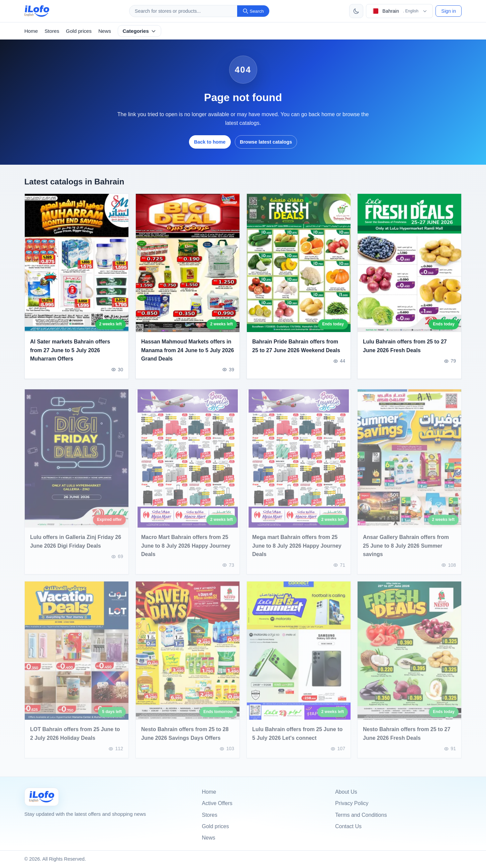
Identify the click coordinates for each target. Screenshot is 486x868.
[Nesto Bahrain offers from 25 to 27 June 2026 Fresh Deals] (409, 656)
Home (31, 31)
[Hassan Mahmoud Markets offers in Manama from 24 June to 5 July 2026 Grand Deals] (188, 263)
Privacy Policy (352, 803)
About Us (346, 792)
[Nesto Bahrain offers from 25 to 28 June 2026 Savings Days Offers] (188, 656)
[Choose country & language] (399, 11)
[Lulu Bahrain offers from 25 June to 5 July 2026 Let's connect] (299, 656)
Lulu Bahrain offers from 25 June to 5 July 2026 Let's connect (297, 739)
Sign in (449, 11)
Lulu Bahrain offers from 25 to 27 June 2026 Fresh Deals (405, 346)
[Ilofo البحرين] (42, 797)
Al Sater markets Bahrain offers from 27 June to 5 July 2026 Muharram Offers (70, 350)
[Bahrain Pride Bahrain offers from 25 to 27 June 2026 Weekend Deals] (299, 263)
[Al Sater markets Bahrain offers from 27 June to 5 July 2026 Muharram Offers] (77, 263)
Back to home (210, 142)
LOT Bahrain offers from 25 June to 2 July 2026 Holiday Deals (75, 739)
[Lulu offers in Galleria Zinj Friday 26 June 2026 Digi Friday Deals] (77, 463)
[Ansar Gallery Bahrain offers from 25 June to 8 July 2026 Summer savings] (409, 463)
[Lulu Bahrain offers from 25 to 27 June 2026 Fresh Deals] (409, 263)
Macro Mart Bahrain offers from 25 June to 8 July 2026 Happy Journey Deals (186, 550)
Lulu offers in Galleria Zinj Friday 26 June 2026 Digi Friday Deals (76, 546)
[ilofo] (37, 11)
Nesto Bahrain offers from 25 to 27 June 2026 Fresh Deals (407, 739)
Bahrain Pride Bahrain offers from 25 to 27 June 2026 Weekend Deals (296, 346)
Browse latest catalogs (266, 142)
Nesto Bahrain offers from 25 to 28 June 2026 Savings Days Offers (185, 739)
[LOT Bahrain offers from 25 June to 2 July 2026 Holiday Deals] (77, 656)
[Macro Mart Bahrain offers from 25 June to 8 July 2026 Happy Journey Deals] (188, 463)
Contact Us (348, 826)
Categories (139, 31)
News (105, 31)
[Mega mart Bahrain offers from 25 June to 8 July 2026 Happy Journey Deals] (299, 463)
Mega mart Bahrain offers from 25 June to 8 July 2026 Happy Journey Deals (297, 550)
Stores (52, 31)
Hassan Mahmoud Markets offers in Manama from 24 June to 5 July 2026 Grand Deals (187, 350)
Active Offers (217, 803)
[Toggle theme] (356, 11)
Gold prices (79, 31)
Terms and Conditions (361, 815)
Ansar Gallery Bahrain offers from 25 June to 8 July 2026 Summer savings (406, 550)
